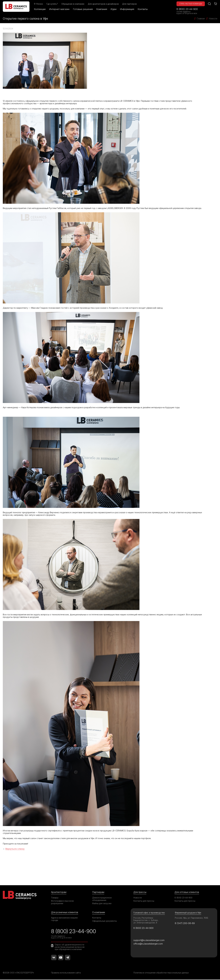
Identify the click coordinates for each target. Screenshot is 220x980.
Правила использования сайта (66, 973)
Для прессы (140, 892)
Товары (55, 897)
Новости (138, 897)
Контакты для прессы (144, 901)
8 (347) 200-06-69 (185, 923)
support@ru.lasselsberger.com (149, 940)
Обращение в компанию (73, 4)
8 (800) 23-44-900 (187, 9)
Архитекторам (59, 892)
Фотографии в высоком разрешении (62, 902)
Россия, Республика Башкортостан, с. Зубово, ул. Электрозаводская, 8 (146, 920)
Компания (102, 9)
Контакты (143, 9)
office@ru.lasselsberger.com (148, 944)
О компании (99, 912)
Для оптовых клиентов (187, 892)
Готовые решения (83, 9)
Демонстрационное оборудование (102, 899)
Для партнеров (130, 4)
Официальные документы (105, 921)
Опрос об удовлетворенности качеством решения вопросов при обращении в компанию (70, 947)
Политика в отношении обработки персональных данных (161, 973)
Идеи (114, 9)
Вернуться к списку (15, 849)
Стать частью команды (191, 4)
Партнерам (98, 892)
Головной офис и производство (149, 912)
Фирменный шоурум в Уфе (188, 912)
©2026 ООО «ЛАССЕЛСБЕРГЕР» (19, 973)
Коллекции (40, 9)
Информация (127, 9)
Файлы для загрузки (102, 903)
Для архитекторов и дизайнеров (104, 4)
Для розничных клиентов (65, 912)
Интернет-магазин (60, 9)
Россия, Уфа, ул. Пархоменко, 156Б (192, 918)
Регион (39, 4)
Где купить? (53, 4)
